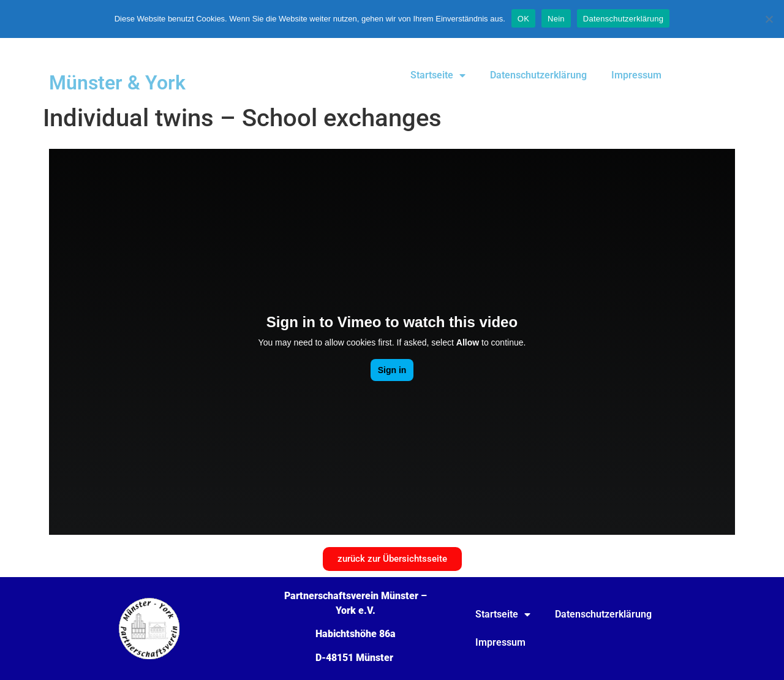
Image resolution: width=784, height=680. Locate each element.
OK (523, 19)
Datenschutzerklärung (538, 75)
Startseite (438, 75)
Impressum (636, 75)
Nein (556, 19)
